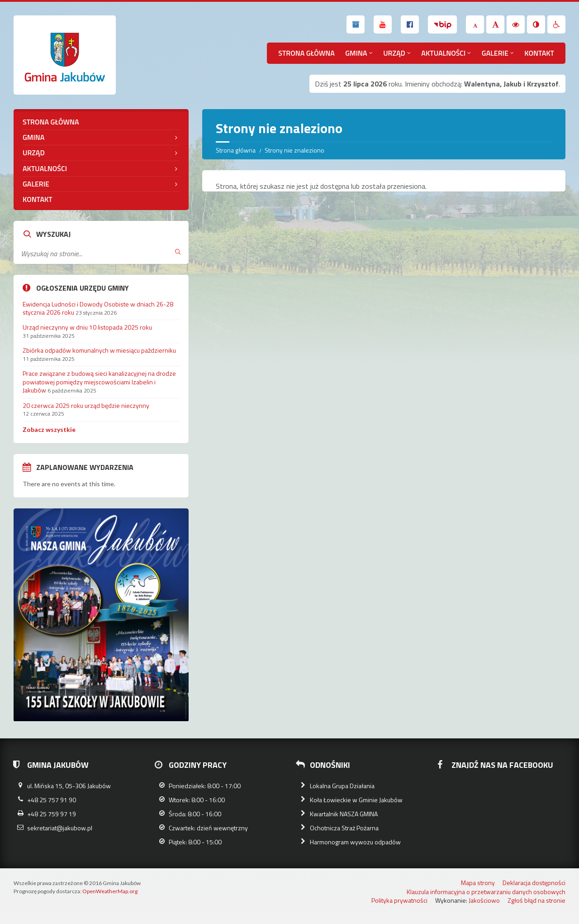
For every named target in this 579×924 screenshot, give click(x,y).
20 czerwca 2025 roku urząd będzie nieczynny (86, 405)
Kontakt (539, 53)
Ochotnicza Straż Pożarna (344, 828)
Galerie (495, 53)
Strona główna (306, 53)
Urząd (394, 53)
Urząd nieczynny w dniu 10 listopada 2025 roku (87, 327)
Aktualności (443, 53)
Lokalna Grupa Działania (342, 786)
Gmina (356, 53)
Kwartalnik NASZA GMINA (344, 814)
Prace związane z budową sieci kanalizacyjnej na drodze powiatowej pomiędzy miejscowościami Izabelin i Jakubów (99, 381)
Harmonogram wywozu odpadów (355, 842)
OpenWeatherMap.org (110, 891)
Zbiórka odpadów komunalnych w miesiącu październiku (99, 350)
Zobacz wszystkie (49, 429)
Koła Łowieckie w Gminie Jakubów (356, 800)
